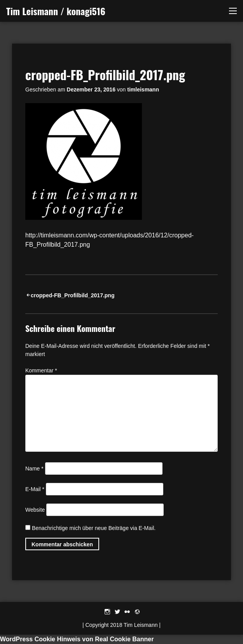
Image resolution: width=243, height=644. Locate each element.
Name (34, 469)
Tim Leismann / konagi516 (56, 11)
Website (35, 510)
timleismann (143, 89)
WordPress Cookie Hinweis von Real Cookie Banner (77, 639)
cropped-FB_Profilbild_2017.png (73, 295)
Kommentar (41, 370)
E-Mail (35, 489)
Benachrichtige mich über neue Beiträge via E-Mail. (94, 528)
